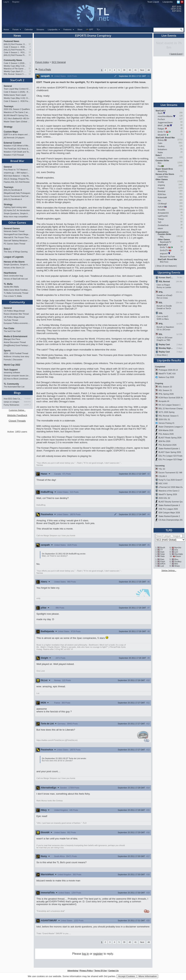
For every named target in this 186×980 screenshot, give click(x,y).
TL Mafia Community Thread (16, 293)
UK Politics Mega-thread (14, 317)
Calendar (29, 29)
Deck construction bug (13, 276)
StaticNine (27, 402)
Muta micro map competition (16, 217)
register (98, 954)
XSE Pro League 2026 (168, 509)
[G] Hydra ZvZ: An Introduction (17, 210)
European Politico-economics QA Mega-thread (17, 323)
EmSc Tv (162, 132)
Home (6, 29)
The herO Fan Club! (12, 331)
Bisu (176, 559)
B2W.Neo (162, 194)
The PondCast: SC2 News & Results (17, 149)
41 (136, 70)
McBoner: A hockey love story (17, 356)
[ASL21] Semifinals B (13, 190)
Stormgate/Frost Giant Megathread (17, 234)
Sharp (177, 566)
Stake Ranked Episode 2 (169, 516)
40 (130, 70)
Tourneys (9, 106)
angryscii (164, 253)
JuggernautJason (165, 122)
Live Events (169, 35)
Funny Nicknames (12, 405)
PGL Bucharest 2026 (168, 445)
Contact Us (114, 971)
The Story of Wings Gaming (16, 252)
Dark (162, 552)
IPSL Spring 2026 (166, 394)
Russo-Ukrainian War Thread (16, 314)
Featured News (12, 41)
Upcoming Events (169, 272)
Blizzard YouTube (168, 257)
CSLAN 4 (163, 476)
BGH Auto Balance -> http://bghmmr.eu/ (17, 176)
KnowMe (162, 210)
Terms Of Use (101, 971)
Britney (161, 140)
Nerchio (178, 547)
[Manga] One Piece (12, 339)
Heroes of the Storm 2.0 (14, 268)
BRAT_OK (162, 126)
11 (30, 69)
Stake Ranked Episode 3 (169, 505)
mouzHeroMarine (165, 116)
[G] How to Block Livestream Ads (17, 379)
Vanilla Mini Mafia (11, 287)
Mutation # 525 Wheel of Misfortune (17, 146)
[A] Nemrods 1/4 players (14, 138)
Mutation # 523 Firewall (14, 155)
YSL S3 (162, 469)
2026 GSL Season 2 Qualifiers (17, 109)
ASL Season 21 (165, 390)
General (8, 86)
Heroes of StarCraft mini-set (16, 279)
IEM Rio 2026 (164, 441)
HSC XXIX (163, 483)
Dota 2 (7, 249)
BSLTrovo (164, 262)
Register (16, 2)
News (17, 35)
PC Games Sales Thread (15, 244)
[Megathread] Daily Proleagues (17, 193)
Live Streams (169, 105)
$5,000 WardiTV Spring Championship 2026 (17, 115)
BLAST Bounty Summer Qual (171, 502)
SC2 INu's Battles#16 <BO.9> (17, 118)
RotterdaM (162, 197)
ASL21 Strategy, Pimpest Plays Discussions (17, 179)
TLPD (169, 530)
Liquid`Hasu (163, 177)
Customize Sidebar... (17, 410)
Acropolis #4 (164, 401)
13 (30, 52)
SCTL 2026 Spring (166, 412)
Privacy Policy (86, 971)
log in (85, 954)
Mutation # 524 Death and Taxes (17, 152)
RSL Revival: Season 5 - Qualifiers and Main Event (15, 74)
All (149, 70)
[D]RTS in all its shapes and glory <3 (17, 134)
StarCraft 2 (17, 80)
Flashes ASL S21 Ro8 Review (17, 182)
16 (30, 55)
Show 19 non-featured (166, 266)
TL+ (99, 29)
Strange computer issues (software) (17, 376)
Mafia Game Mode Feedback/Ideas (17, 290)
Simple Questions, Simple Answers (17, 213)
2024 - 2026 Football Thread (16, 353)
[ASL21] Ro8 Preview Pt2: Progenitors (15, 50)
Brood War (17, 161)
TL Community (11, 384)
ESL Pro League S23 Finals (170, 456)
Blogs (17, 393)
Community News (13, 60)
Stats (162, 556)
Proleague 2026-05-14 (168, 370)
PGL (162, 237)
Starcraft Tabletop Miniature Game (17, 241)
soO (176, 552)
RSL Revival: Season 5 (168, 416)
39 (124, 70)
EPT (89, 30)
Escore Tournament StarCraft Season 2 (17, 196)
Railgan (161, 129)
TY (161, 550)
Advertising (73, 971)
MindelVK (162, 135)
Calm (160, 143)
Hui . (160, 201)
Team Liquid (153, 2)
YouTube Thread (11, 320)
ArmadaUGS (163, 213)
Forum (17, 29)
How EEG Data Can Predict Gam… (13, 399)
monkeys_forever (165, 158)
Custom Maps (11, 132)
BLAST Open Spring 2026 (170, 452)
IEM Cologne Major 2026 (169, 513)
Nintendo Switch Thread (14, 231)
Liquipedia (168, 2)
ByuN (160, 113)
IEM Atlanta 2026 (166, 430)
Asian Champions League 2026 (172, 427)
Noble (160, 152)
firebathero (162, 149)
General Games (12, 229)
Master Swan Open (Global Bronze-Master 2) (17, 122)
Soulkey (161, 146)
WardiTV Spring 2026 (168, 494)
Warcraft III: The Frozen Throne (17, 237)
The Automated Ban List (14, 387)
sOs (176, 550)
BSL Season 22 (165, 387)
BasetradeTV (166, 242)
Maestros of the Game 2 (169, 491)
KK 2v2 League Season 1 (170, 405)
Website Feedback (17, 415)
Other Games (17, 223)
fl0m (160, 163)
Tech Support (11, 370)
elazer (160, 228)
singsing (161, 185)
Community (17, 302)
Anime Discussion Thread (15, 342)
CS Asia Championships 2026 (171, 520)
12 (30, 44)
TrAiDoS (28, 399)
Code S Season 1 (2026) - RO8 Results (15, 63)
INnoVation (179, 554)
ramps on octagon (12, 402)
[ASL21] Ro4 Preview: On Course (15, 44)
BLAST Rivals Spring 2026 (170, 438)
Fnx (159, 166)
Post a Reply (43, 70)
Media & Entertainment (16, 336)
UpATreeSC (163, 216)
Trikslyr (161, 219)
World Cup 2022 (12, 365)
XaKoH (161, 207)
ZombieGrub (163, 225)
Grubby (161, 182)
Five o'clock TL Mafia (13, 296)
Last (162, 566)
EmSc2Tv (164, 250)
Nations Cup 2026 (166, 377)
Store (80, 29)
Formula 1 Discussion (13, 360)
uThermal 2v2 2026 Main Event (172, 487)
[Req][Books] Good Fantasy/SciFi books (17, 345)
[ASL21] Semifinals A (13, 199)
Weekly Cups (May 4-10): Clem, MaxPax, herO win (15, 66)
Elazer (178, 556)
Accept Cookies (127, 976)
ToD (160, 222)
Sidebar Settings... (169, 571)
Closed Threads (17, 421)
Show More (161, 355)
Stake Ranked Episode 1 (169, 449)
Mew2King (162, 171)
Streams (40, 29)
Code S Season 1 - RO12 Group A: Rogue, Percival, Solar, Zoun (15, 52)
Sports (7, 351)
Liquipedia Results (169, 360)
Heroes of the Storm (14, 262)
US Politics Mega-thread (14, 311)
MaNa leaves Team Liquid (15, 95)
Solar (162, 554)
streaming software (12, 372)
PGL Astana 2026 (166, 434)
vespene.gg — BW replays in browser (17, 173)
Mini (176, 564)
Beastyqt (162, 191)
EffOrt (163, 564)
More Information (148, 976)
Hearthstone (10, 273)
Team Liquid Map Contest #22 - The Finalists (17, 89)
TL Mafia (8, 284)
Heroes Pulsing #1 (166, 423)
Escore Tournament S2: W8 (170, 473)
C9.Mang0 (162, 204)
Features (69, 29)
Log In (6, 2)
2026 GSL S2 (164, 498)
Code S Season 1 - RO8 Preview (15, 47)
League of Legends (14, 257)
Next (142, 70)
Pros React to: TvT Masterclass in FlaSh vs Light (17, 170)
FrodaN (161, 188)
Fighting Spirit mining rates (15, 207)
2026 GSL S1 (164, 419)
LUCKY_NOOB (27, 405)
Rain (162, 559)
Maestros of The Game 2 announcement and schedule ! (15, 69)
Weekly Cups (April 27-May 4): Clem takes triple (15, 71)
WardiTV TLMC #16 (167, 374)
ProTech (161, 119)
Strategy (8, 127)
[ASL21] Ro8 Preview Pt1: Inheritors (15, 55)
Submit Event (176, 54)
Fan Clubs (9, 328)
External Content (13, 143)
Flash (163, 562)
